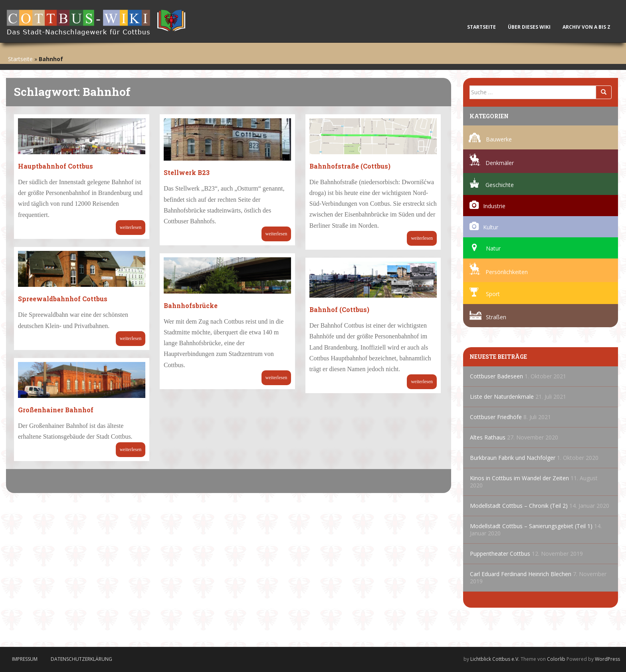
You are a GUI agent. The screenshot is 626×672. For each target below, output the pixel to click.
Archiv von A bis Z (588, 27)
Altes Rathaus (488, 437)
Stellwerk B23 (187, 172)
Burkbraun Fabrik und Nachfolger (513, 458)
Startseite (481, 27)
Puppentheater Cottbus (500, 554)
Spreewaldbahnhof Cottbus (63, 299)
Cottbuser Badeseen (496, 376)
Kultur (491, 227)
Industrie (494, 206)
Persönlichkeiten (507, 272)
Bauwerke (499, 139)
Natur (493, 248)
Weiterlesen (131, 227)
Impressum (25, 659)
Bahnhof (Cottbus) (339, 309)
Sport (493, 294)
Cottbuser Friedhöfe (496, 417)
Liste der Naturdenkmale (502, 397)
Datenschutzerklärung (81, 659)
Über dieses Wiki (529, 27)
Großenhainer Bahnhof (56, 410)
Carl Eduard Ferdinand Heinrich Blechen (521, 574)
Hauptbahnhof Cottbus (55, 166)
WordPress (607, 659)
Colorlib (556, 659)
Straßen (496, 317)
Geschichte (500, 185)
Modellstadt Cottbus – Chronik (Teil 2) (519, 506)
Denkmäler (500, 163)
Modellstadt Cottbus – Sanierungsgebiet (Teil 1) (531, 526)
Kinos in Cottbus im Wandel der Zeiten (519, 478)
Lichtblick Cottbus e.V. (495, 659)
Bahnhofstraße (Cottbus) (350, 166)
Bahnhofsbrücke (191, 305)
